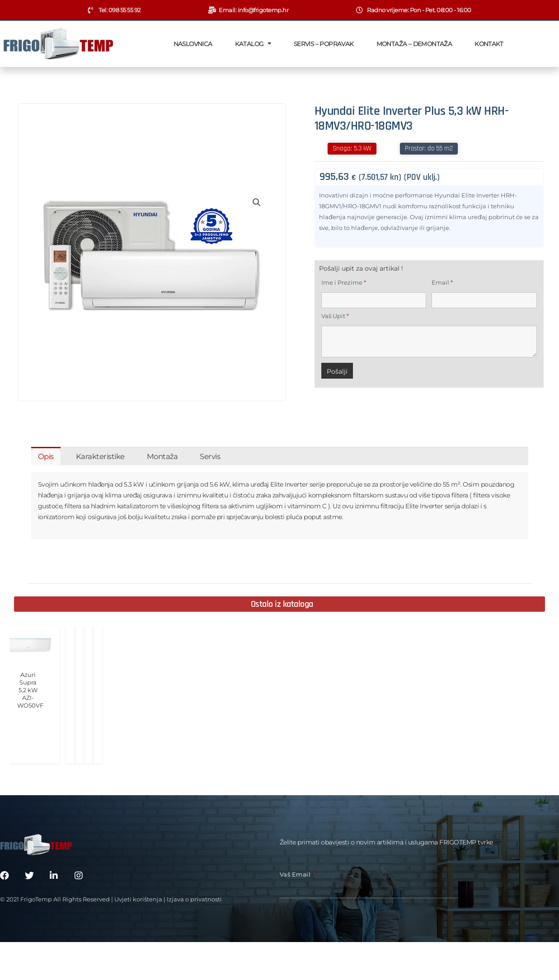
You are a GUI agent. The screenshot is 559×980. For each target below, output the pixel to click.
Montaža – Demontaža (414, 44)
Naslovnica (193, 44)
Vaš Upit (335, 316)
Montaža (162, 456)
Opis (46, 456)
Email (442, 282)
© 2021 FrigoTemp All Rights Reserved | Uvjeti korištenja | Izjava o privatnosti (111, 890)
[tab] (46, 456)
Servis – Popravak (324, 44)
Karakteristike (100, 456)
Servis (210, 456)
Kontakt (489, 44)
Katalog (253, 44)
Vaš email (296, 865)
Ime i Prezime (344, 282)
